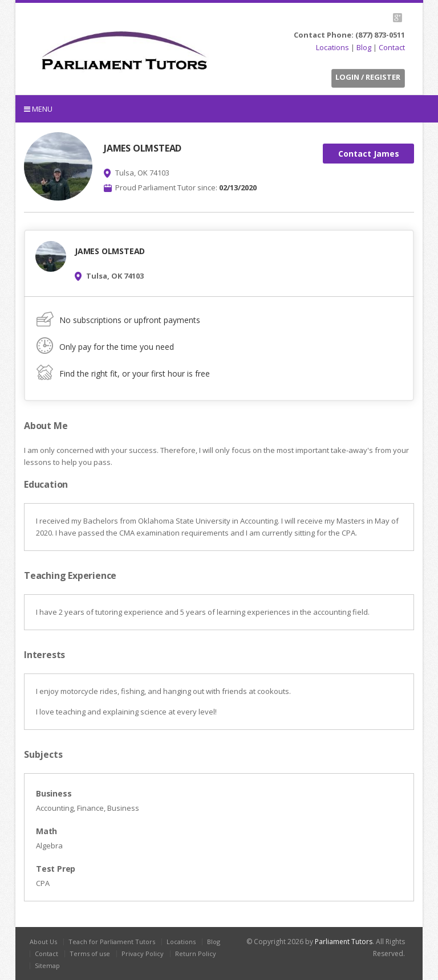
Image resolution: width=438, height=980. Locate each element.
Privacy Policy (143, 954)
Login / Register (368, 77)
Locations (332, 47)
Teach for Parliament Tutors (112, 942)
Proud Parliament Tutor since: (186, 187)
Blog (364, 47)
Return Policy (196, 954)
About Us (43, 942)
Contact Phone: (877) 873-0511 (349, 35)
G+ (397, 18)
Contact (392, 47)
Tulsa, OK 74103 (142, 173)
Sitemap (47, 965)
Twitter (356, 18)
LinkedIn (382, 18)
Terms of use (90, 954)
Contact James (369, 154)
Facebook (369, 18)
